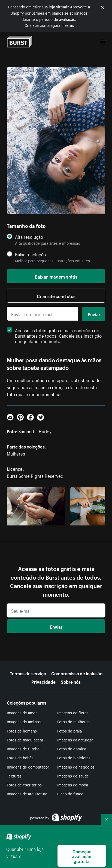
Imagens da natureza (75, 740)
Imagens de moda (73, 785)
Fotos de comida (72, 748)
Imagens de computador (28, 767)
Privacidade (43, 681)
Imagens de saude (73, 776)
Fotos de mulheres (73, 721)
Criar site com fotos (56, 296)
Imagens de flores (73, 712)
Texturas (14, 776)
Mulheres (16, 453)
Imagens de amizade (25, 721)
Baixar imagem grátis (56, 276)
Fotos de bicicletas (74, 757)
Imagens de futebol (24, 748)
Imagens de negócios (76, 767)
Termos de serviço (28, 673)
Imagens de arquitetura (27, 793)
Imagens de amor (22, 712)
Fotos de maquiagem (25, 740)
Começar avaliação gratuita (82, 856)
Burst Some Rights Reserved (35, 475)
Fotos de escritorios (24, 785)
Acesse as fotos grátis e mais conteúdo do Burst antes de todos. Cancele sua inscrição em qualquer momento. (54, 335)
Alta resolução (29, 237)
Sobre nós (71, 681)
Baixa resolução (30, 254)
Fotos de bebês (20, 757)
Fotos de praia (69, 731)
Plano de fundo (70, 793)
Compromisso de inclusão (77, 673)
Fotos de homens (22, 731)
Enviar (94, 314)
